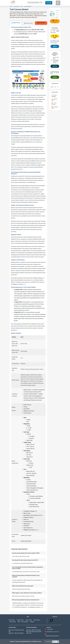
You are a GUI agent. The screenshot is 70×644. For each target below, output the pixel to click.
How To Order (29, 620)
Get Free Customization (55, 67)
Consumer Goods (16, 6)
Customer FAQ (20, 620)
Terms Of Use (12, 620)
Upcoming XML (25, 622)
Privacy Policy (13, 622)
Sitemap (32, 622)
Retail (22, 6)
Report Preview (16, 23)
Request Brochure (41, 23)
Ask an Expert (55, 47)
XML (19, 622)
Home (11, 6)
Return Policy (37, 620)
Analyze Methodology (55, 78)
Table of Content (28, 23)
